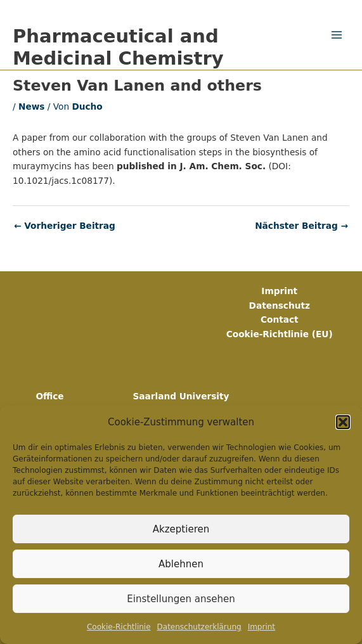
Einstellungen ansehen (181, 599)
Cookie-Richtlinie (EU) (280, 334)
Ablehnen (181, 564)
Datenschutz (280, 306)
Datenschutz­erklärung (199, 627)
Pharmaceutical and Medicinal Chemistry (118, 47)
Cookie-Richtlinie (119, 627)
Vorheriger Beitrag (65, 226)
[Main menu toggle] (337, 35)
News (31, 106)
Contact (280, 319)
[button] (343, 422)
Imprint (262, 627)
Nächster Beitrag (301, 226)
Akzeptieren (181, 529)
